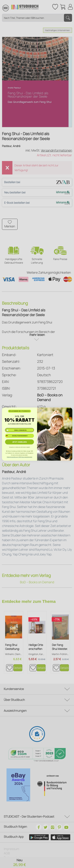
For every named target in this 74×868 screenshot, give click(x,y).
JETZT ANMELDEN (19, 442)
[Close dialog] (69, 411)
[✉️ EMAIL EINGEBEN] (19, 430)
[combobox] (8, 436)
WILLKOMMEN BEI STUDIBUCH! (20, 411)
